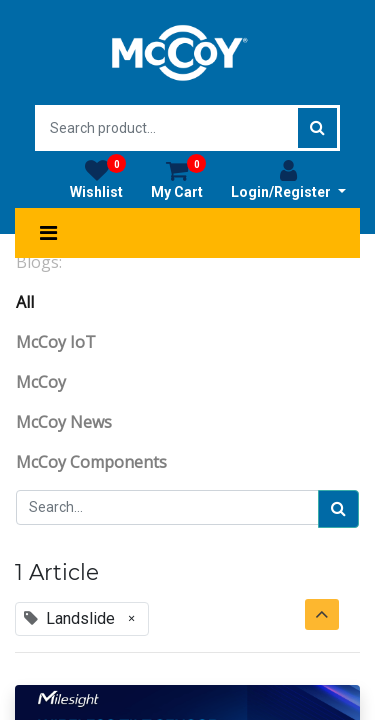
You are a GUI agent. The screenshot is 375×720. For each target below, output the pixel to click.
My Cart (178, 179)
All (25, 302)
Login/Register (288, 179)
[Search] (338, 509)
